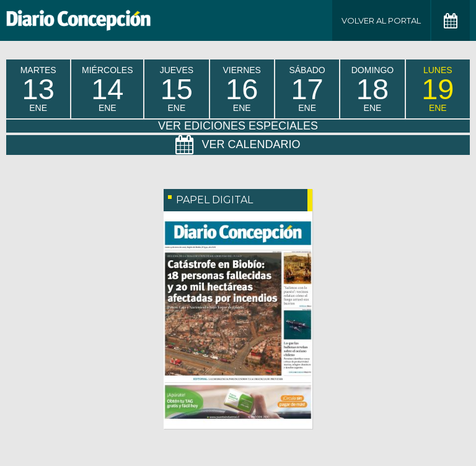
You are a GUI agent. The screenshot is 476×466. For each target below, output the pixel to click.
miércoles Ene (107, 89)
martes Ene (38, 89)
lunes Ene (438, 89)
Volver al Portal (381, 20)
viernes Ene (241, 89)
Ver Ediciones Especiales (238, 126)
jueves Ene (177, 89)
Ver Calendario (238, 145)
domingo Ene (372, 89)
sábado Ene (307, 89)
